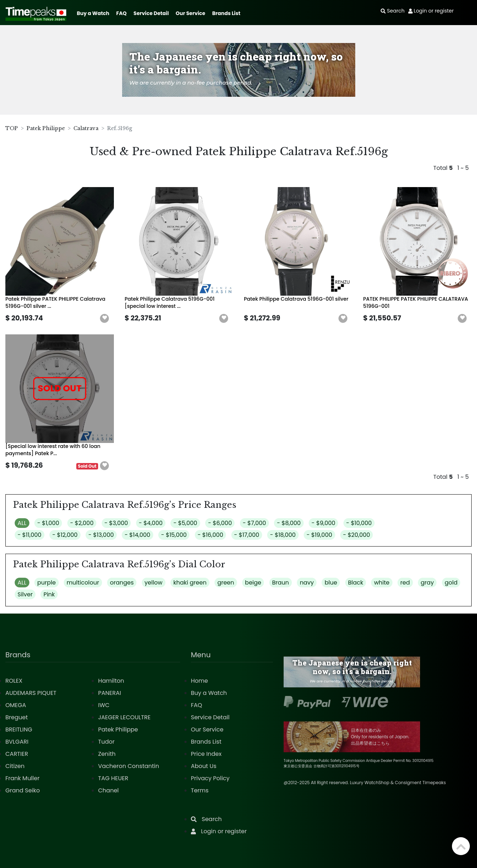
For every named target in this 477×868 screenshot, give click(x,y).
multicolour (83, 583)
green (226, 583)
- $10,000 (359, 523)
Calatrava (86, 128)
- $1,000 (48, 523)
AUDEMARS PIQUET (31, 693)
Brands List (226, 13)
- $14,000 (138, 535)
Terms (200, 790)
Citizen (15, 766)
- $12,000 (65, 535)
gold (451, 583)
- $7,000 (254, 523)
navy (307, 583)
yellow (154, 583)
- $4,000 (151, 523)
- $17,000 (247, 535)
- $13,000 (101, 535)
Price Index (206, 754)
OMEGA (16, 705)
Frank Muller (22, 778)
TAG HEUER (113, 778)
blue (331, 583)
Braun (281, 583)
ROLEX (14, 681)
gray (427, 583)
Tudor (106, 742)
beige (253, 583)
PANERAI (110, 693)
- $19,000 (319, 535)
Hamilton (111, 681)
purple (47, 583)
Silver (25, 594)
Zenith (107, 754)
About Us (204, 766)
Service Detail (151, 13)
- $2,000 (82, 523)
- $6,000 (220, 523)
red (405, 583)
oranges (122, 583)
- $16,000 (211, 535)
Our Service (191, 13)
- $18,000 (283, 535)
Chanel (109, 790)
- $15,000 (174, 535)
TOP (12, 128)
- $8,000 (289, 523)
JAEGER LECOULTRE (124, 717)
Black (356, 583)
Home (199, 681)
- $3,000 (116, 523)
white (382, 583)
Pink (49, 594)
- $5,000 (185, 523)
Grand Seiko (23, 790)
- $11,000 (30, 535)
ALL (22, 523)
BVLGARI (17, 742)
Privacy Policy (210, 778)
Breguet (17, 717)
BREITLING (19, 729)
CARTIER (17, 754)
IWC (104, 705)
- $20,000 (357, 535)
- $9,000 (323, 523)
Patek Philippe (46, 128)
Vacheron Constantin (129, 766)
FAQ (122, 13)
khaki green (190, 583)
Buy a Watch (93, 13)
